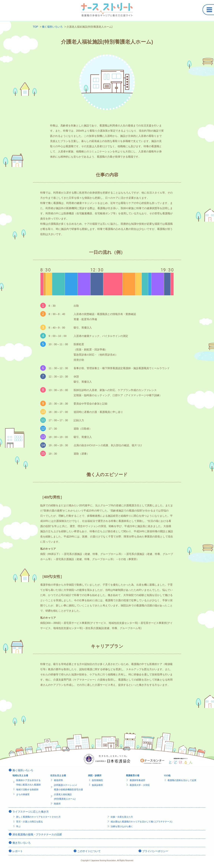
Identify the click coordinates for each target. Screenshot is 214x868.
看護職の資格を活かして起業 (182, 780)
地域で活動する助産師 (27, 790)
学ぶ (18, 826)
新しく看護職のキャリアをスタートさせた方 (38, 817)
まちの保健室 (23, 794)
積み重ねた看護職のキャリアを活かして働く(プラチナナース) (141, 822)
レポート (18, 851)
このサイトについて (89, 851)
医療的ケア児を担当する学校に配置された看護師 (28, 783)
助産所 (57, 804)
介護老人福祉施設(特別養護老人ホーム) (65, 797)
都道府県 (58, 780)
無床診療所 (97, 785)
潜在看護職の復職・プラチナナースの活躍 (37, 834)
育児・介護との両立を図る (29, 822)
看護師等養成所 (137, 780)
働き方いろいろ (22, 843)
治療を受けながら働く (122, 826)
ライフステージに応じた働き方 (31, 812)
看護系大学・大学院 (140, 785)
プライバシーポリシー (155, 851)
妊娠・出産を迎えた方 (122, 817)
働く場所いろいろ (23, 770)
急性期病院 (97, 780)
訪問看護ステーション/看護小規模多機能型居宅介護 (68, 787)
